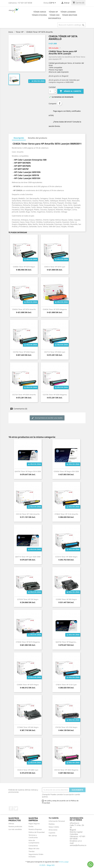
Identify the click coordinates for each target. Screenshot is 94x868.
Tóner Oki (54, 15)
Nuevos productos (15, 826)
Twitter (16, 808)
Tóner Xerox (40, 12)
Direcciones (53, 830)
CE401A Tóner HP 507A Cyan (55, 267)
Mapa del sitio (34, 848)
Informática (55, 18)
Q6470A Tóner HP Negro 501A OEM (28, 471)
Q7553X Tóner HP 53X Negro (28, 599)
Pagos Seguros (34, 824)
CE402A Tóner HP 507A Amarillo (24, 309)
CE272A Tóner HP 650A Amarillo (24, 395)
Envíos (31, 826)
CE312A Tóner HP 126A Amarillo (28, 514)
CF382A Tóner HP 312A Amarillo (66, 514)
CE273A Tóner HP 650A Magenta (55, 395)
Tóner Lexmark (68, 12)
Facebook (11, 808)
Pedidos (52, 824)
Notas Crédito (54, 827)
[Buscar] (72, 25)
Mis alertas (53, 836)
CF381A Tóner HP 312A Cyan (66, 685)
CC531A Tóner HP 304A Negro (66, 557)
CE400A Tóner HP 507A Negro (24, 267)
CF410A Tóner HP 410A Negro (66, 727)
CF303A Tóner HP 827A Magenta (28, 642)
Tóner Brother (70, 15)
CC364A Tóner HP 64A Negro (28, 727)
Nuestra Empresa (35, 829)
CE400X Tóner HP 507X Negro (28, 685)
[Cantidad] (51, 91)
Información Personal (57, 821)
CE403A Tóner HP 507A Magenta (55, 309)
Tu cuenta (54, 818)
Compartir (60, 103)
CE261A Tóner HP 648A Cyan (28, 770)
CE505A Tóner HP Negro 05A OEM (66, 471)
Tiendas (32, 851)
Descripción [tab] (19, 138)
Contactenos (33, 846)
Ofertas (11, 824)
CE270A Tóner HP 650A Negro (24, 352)
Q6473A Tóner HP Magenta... (66, 642)
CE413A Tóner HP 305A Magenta (66, 770)
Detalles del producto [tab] (38, 138)
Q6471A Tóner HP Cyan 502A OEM (28, 557)
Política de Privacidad (37, 832)
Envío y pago (64, 862)
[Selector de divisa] (53, 3)
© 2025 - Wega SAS (47, 865)
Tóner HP (53, 12)
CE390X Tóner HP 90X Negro (66, 599)
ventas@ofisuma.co (78, 845)
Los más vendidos (15, 829)
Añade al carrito (70, 91)
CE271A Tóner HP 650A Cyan (55, 352)
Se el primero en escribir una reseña (47, 418)
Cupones (52, 833)
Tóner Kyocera (39, 15)
